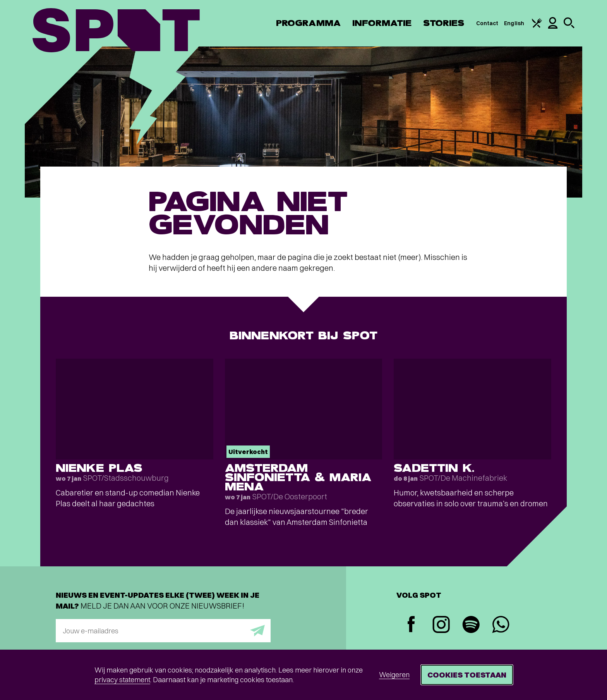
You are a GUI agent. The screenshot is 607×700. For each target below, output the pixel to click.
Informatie (382, 23)
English (514, 23)
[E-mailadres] (163, 631)
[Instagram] (441, 625)
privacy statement (122, 680)
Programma (308, 23)
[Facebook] (411, 625)
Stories (444, 23)
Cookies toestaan (467, 675)
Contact (487, 23)
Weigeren (394, 675)
